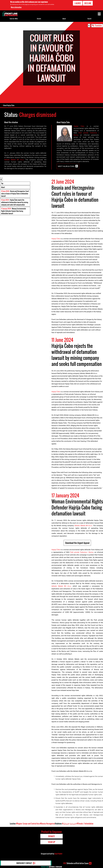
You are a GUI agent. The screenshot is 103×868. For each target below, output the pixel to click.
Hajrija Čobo (79, 126)
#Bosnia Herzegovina (47, 824)
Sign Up (52, 842)
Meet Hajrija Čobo (66, 166)
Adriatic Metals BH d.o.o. (14, 160)
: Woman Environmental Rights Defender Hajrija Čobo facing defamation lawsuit (13, 211)
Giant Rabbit (58, 854)
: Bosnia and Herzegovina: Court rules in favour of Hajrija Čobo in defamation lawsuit (15, 194)
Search (89, 19)
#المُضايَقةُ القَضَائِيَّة (69, 824)
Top (2, 183)
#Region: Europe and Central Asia (28, 824)
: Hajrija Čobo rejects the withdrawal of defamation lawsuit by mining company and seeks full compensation (15, 202)
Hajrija (54, 239)
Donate (39, 19)
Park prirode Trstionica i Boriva (82, 552)
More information (16, 7)
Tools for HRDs (14, 19)
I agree (78, 3)
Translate (98, 25)
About (3, 187)
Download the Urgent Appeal (77, 543)
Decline (88, 3)
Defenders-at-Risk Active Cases (76, 863)
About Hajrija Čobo (9, 105)
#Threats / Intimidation (85, 824)
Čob (58, 239)
